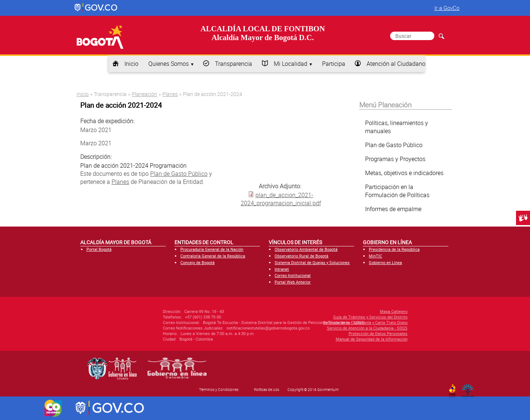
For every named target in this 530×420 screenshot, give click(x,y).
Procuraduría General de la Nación (212, 249)
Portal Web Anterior (293, 282)
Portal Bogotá (99, 249)
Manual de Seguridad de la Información (334, 339)
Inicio (131, 64)
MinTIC (375, 256)
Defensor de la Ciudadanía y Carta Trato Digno (327, 322)
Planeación (144, 94)
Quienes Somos (169, 64)
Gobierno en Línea (385, 262)
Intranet (282, 269)
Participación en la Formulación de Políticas (397, 191)
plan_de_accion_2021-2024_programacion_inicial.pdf (281, 199)
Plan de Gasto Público (179, 174)
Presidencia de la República (394, 249)
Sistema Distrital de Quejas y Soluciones (312, 262)
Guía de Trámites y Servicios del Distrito (332, 317)
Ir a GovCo (447, 8)
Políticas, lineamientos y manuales (397, 127)
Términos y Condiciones (219, 389)
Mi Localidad (291, 64)
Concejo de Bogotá (197, 262)
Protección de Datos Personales (340, 333)
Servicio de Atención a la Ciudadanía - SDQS (329, 328)
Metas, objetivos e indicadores (404, 173)
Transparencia (234, 64)
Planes (170, 94)
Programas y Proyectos (395, 159)
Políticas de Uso (267, 389)
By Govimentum (469, 388)
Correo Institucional (293, 275)
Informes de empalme (393, 209)
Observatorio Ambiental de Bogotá (306, 249)
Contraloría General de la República (213, 256)
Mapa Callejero (356, 311)
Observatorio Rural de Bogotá (301, 256)
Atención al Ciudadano (396, 64)
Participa (334, 64)
